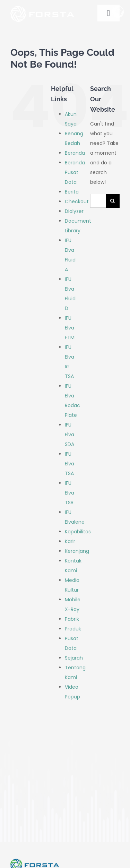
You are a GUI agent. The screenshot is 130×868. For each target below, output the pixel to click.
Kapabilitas (78, 532)
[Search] (113, 201)
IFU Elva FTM (70, 328)
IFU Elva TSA (70, 464)
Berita (72, 192)
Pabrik (72, 619)
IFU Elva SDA (70, 435)
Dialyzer (74, 211)
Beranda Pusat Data (75, 172)
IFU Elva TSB (70, 493)
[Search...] (98, 201)
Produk (73, 629)
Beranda (75, 153)
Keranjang (77, 551)
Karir (70, 541)
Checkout (77, 201)
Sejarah (74, 658)
